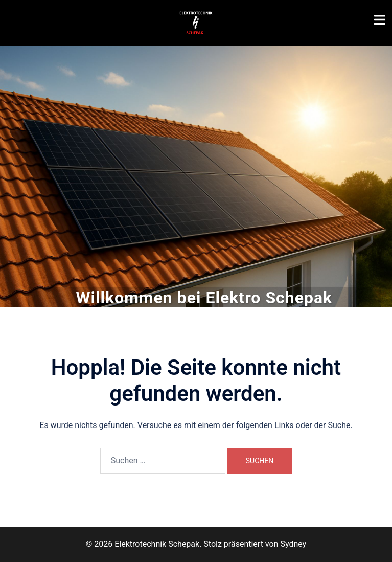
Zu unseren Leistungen (196, 207)
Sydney (293, 544)
